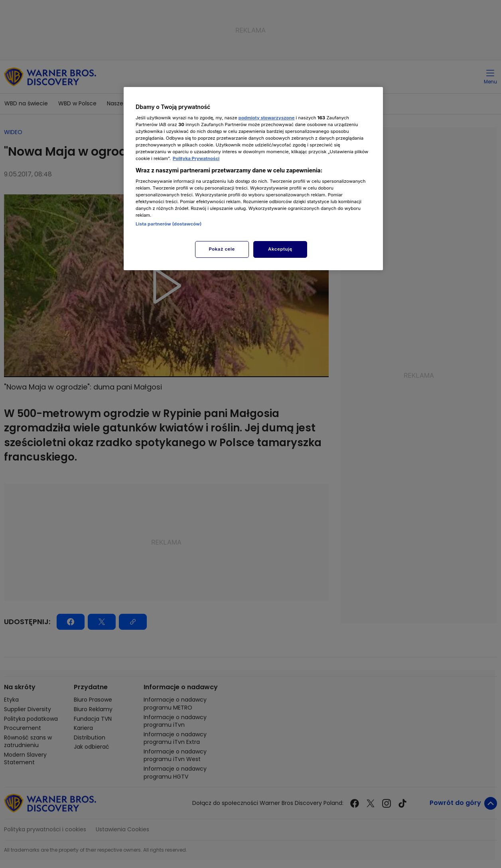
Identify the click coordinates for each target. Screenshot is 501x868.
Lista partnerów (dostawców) (169, 224)
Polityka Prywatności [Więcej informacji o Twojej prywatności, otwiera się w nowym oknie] (196, 158)
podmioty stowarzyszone (267, 118)
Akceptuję (280, 249)
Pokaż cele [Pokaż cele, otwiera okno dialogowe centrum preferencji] (222, 249)
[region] (253, 179)
